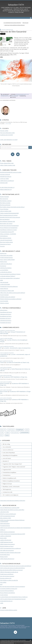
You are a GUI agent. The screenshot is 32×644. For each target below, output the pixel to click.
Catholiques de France (6, 314)
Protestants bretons (5, 526)
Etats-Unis (3, 430)
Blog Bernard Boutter (5, 205)
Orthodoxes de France (6, 320)
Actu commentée (7, 447)
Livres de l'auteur (7, 458)
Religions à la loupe (7, 484)
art (13, 95)
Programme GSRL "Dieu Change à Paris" (12, 464)
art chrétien (10, 96)
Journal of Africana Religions (7, 591)
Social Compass (4, 595)
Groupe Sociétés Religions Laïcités (9, 610)
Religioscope (3, 253)
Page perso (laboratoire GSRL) (7, 133)
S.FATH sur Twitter (5, 179)
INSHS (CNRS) (3, 538)
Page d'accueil (25, 23)
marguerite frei (4, 354)
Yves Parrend (4, 369)
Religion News (4, 262)
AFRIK (1, 280)
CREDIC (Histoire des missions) (7, 544)
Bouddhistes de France (6, 316)
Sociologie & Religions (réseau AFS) (9, 589)
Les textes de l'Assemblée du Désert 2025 (18, 362)
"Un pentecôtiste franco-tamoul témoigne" (12, 23)
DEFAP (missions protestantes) (7, 532)
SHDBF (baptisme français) (6, 542)
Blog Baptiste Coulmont (6, 201)
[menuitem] (13, 23)
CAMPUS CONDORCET (6, 536)
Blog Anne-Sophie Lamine (6, 242)
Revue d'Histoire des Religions (8, 593)
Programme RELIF (7, 470)
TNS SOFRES (3, 582)
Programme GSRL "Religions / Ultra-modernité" (14, 467)
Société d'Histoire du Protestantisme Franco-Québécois (14, 597)
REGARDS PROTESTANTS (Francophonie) (10, 217)
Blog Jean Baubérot (5, 219)
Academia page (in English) (7, 135)
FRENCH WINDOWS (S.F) (6, 189)
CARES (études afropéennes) (7, 559)
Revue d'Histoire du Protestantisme (9, 228)
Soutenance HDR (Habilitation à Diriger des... (16, 377)
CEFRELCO (3, 530)
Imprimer (13, 97)
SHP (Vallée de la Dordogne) (7, 550)
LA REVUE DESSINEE (5, 284)
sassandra (16, 96)
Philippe (2, 340)
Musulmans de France (6, 318)
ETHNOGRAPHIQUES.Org (6, 601)
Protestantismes (5, 95)
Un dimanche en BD (7, 492)
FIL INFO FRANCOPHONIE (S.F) (7, 187)
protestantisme (22, 95)
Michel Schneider (5, 383)
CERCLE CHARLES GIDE (6, 211)
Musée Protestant (5, 197)
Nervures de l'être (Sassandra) (13, 32)
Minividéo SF (6, 461)
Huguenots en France (5, 244)
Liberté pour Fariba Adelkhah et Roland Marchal (14, 25)
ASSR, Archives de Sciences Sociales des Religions (12, 568)
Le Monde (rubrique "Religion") (8, 276)
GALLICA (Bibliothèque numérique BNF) (10, 508)
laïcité (27, 430)
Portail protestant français (6, 258)
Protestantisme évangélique (22, 94)
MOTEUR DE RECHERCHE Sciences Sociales (11, 172)
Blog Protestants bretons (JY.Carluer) (9, 215)
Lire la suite (8, 124)
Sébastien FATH (16, 5)
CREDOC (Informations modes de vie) (9, 572)
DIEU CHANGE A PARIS (6, 518)
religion (8, 432)
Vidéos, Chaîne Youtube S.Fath (8, 165)
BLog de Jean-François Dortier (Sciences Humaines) (13, 586)
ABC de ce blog (6, 444)
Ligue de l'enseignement (6, 240)
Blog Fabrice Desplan (5, 203)
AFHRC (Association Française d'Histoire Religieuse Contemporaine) (12, 521)
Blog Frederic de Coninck (6, 223)
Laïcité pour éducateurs (6, 264)
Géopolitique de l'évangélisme (10, 455)
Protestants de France (6, 323)
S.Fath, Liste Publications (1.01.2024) (9, 140)
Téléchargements (7, 489)
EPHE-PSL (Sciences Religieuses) (8, 514)
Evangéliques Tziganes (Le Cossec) (8, 230)
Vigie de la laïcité (4, 282)
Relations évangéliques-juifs (9, 478)
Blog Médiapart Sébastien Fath (8, 221)
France (7, 435)
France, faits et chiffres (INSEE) (7, 260)
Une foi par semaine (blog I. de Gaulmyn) (10, 278)
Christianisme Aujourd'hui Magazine (9, 286)
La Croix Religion (4, 270)
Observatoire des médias (6, 255)
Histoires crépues (4, 303)
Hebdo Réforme (4, 289)
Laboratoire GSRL (5, 512)
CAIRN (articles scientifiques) (7, 181)
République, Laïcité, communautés (11, 487)
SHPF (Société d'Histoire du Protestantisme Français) (13, 599)
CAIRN (2, 603)
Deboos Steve (4, 332)
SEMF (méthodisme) (5, 524)
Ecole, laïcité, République (9, 453)
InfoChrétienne (4, 236)
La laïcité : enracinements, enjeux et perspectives (17, 348)
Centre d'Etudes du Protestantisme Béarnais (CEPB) (13, 534)
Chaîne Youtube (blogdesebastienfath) (9, 213)
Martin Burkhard (5, 400)
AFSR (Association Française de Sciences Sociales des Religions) (16, 566)
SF (1, 348)
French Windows (4, 209)
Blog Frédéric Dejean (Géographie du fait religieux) (12, 207)
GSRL (2, 432)
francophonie (15, 432)
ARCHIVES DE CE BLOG (6, 176)
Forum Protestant (4, 295)
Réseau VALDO (4, 557)
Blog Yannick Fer (4, 199)
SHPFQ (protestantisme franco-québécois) (10, 548)
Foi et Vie (2, 246)
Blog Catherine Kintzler (6, 238)
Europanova (3, 266)
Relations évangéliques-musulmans (11, 481)
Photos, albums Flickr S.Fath (7, 163)
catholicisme (11, 430)
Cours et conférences (8, 450)
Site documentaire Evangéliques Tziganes (10, 274)
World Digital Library (5, 555)
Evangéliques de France (6, 312)
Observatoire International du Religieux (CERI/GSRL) (13, 501)
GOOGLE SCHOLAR (5, 174)
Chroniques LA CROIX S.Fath (7, 291)
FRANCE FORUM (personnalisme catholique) (11, 299)
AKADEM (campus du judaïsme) (8, 297)
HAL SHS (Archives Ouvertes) (7, 576)
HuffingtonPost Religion (6, 268)
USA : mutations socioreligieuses (10, 495)
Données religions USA (6, 578)
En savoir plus (11, 643)
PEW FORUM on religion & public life (9, 580)
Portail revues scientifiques (7, 574)
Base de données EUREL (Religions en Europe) (11, 570)
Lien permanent (5, 94)
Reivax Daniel (4, 392)
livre (2, 435)
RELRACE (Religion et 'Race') (7, 546)
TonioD (2, 362)
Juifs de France (4, 310)
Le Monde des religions (6, 272)
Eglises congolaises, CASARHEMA (8, 234)
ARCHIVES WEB (4, 183)
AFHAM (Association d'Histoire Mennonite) (10, 552)
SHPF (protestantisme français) (8, 516)
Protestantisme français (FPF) (7, 232)
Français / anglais (4, 131)
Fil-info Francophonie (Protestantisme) (9, 226)
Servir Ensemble (4, 301)
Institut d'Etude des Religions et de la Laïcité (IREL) (12, 510)
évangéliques (4, 96)
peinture (16, 95)
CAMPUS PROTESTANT (6, 540)
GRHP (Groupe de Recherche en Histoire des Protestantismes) (15, 528)
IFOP (1, 584)
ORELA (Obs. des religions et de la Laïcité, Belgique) (13, 293)
